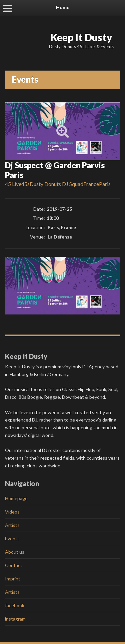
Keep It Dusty (81, 37)
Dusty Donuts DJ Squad (56, 184)
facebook (15, 605)
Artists (12, 525)
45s (25, 184)
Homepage (16, 498)
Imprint (13, 579)
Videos (12, 512)
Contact (14, 565)
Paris (105, 184)
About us (15, 552)
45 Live (13, 184)
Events (12, 538)
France (91, 184)
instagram (15, 619)
